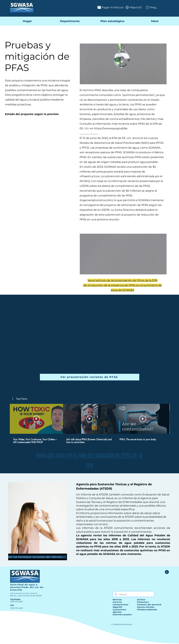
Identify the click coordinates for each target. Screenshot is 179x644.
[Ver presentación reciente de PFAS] (90, 377)
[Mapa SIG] (133, 7)
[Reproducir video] (36, 419)
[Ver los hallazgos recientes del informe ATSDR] (38, 557)
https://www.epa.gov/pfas (111, 128)
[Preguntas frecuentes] (152, 7)
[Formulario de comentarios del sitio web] (167, 572)
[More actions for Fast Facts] (20, 399)
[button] (20, 399)
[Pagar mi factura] (101, 7)
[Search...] (133, 594)
